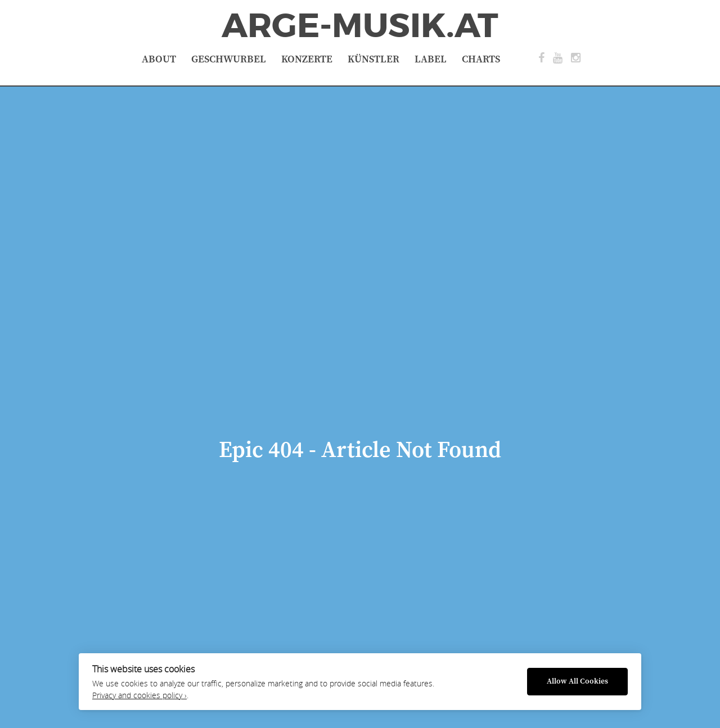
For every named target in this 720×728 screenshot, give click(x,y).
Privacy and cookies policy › (139, 695)
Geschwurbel (229, 59)
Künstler (373, 59)
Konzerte (307, 59)
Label (431, 59)
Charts (481, 59)
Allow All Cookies (577, 682)
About (159, 59)
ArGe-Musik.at (360, 26)
